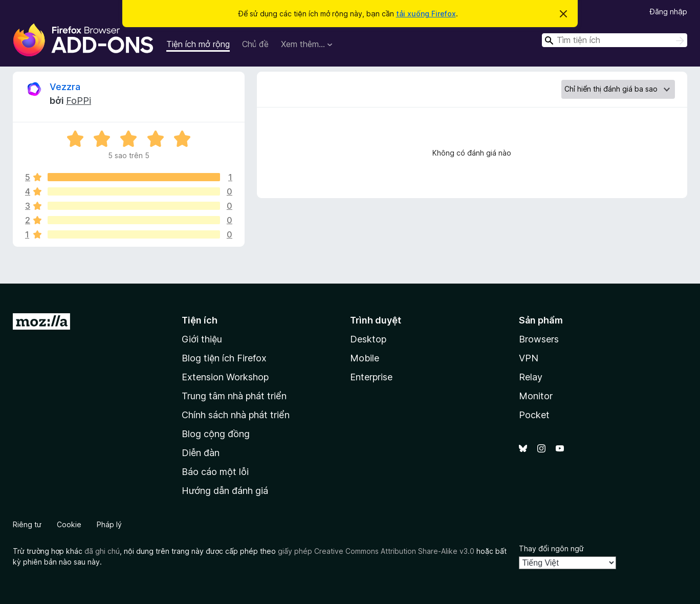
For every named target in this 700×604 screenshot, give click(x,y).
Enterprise (371, 377)
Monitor (536, 396)
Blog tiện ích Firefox (224, 358)
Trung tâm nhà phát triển (234, 396)
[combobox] (615, 40)
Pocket (534, 415)
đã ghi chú (102, 551)
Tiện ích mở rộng (198, 44)
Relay (531, 377)
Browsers (539, 339)
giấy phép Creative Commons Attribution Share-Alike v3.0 (376, 551)
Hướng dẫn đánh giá (225, 491)
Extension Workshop (225, 377)
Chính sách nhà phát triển (236, 415)
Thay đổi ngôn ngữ (551, 548)
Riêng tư (27, 524)
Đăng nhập (669, 12)
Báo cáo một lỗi (215, 472)
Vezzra (65, 87)
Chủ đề (255, 44)
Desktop (368, 339)
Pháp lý (109, 524)
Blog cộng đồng (216, 434)
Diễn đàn (201, 453)
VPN (529, 358)
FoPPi (79, 101)
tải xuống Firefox (426, 14)
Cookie (69, 524)
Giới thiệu (202, 339)
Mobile (365, 358)
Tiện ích (200, 320)
